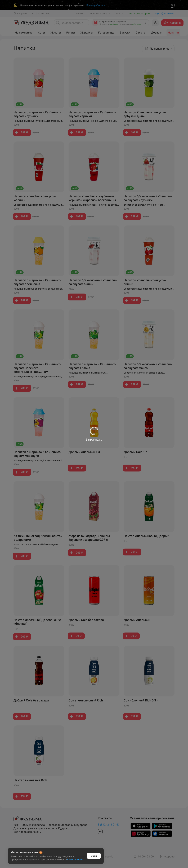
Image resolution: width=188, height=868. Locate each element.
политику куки (75, 860)
